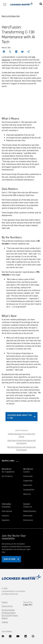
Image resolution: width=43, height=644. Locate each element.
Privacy (5, 602)
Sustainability (29, 489)
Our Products (7, 476)
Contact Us (28, 507)
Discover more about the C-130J (20, 416)
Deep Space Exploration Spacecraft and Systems (22, 442)
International (7, 511)
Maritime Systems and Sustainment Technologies (22, 448)
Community (28, 476)
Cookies (5, 622)
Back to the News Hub (11, 16)
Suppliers (6, 520)
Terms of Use (7, 606)
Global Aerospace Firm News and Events (21, 435)
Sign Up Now (9, 559)
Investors (5, 515)
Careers (26, 472)
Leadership (28, 481)
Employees (6, 507)
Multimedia (28, 515)
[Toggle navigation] (5, 4)
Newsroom (28, 485)
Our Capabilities (8, 472)
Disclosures (28, 520)
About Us (27, 494)
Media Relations (30, 511)
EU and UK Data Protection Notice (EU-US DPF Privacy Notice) (10, 614)
